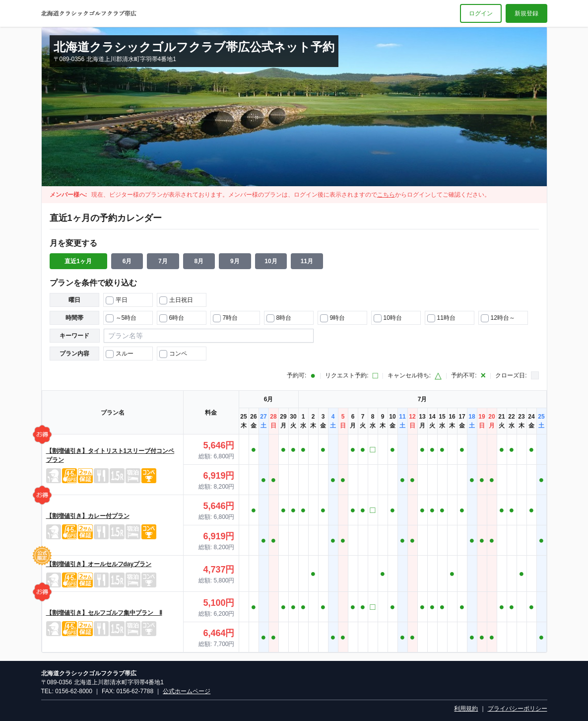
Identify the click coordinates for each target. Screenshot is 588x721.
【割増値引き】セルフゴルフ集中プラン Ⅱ (104, 613)
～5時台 (121, 318)
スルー (120, 354)
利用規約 (466, 709)
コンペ (173, 354)
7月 (163, 261)
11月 (307, 261)
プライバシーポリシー (518, 709)
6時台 (172, 318)
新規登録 (526, 13)
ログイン (481, 13)
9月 (235, 261)
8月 (199, 261)
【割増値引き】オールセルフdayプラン (99, 564)
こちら (386, 195)
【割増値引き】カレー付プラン (88, 516)
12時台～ (498, 318)
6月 (127, 261)
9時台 (333, 318)
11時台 (441, 318)
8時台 (279, 318)
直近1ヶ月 (78, 261)
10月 (271, 261)
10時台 (388, 318)
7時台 (226, 318)
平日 (117, 300)
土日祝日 (176, 300)
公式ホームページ (187, 691)
